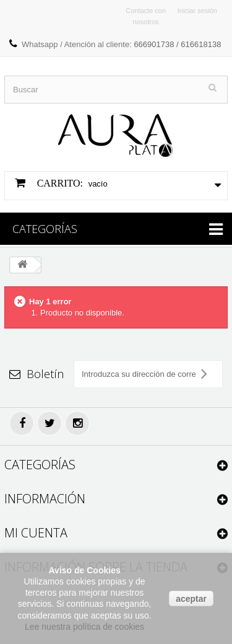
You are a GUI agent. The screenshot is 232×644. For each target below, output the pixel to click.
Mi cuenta (36, 533)
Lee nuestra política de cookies (84, 627)
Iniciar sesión (197, 11)
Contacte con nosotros (146, 16)
